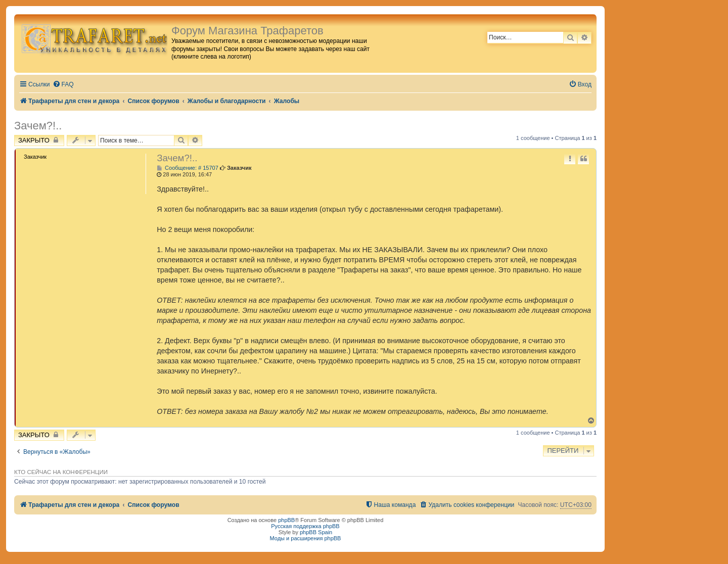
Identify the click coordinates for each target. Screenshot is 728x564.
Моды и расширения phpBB (306, 538)
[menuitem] (63, 85)
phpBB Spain (316, 532)
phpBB (286, 520)
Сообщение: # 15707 (188, 168)
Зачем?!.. (38, 126)
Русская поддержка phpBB (305, 526)
